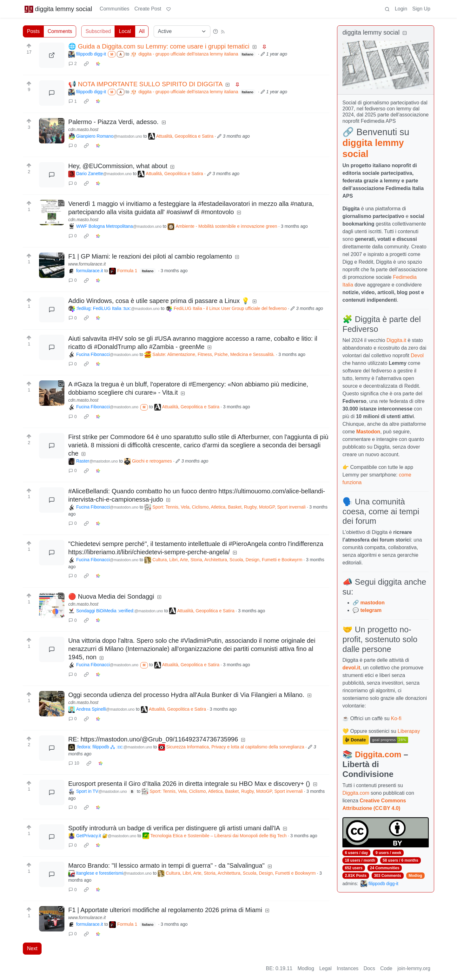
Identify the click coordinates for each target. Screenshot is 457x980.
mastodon (372, 603)
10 (74, 763)
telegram (371, 610)
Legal (325, 968)
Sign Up (421, 9)
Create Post (148, 9)
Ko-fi (396, 718)
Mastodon (368, 432)
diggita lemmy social (58, 9)
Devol (417, 355)
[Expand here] (52, 131)
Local (125, 31)
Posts (33, 31)
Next (32, 948)
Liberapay (409, 731)
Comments (60, 31)
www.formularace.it (87, 264)
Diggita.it (396, 340)
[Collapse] (405, 33)
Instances (348, 968)
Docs (369, 968)
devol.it (351, 668)
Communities (114, 9)
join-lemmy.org (414, 968)
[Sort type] (182, 31)
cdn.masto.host (83, 129)
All (142, 31)
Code (386, 968)
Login (401, 9)
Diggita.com (378, 754)
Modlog (415, 876)
